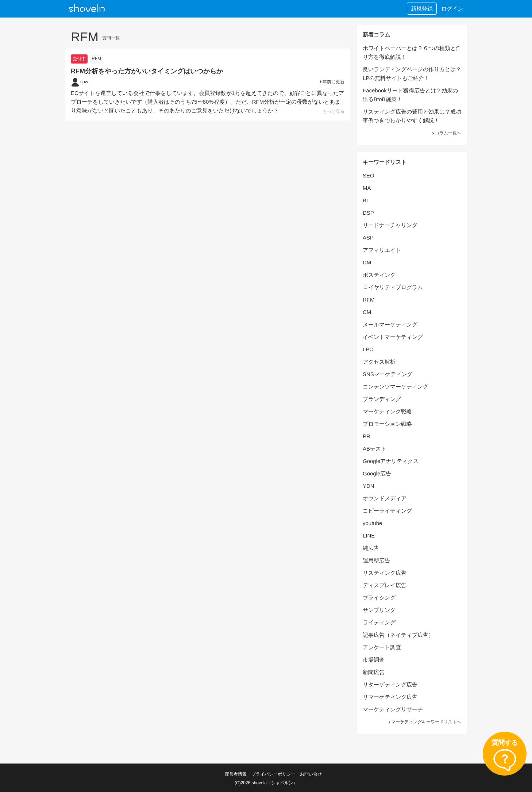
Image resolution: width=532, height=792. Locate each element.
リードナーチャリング (390, 225)
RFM (96, 59)
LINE (369, 535)
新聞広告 (374, 672)
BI (365, 200)
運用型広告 (376, 560)
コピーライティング (387, 511)
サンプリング (379, 610)
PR (367, 436)
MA (367, 188)
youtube (372, 523)
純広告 (371, 548)
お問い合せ (311, 774)
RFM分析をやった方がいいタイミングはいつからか (147, 71)
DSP (368, 213)
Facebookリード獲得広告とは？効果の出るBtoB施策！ (410, 95)
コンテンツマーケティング (396, 387)
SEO (369, 175)
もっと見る (334, 111)
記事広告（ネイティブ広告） (398, 635)
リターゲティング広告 (390, 684)
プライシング (379, 598)
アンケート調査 (382, 647)
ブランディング (382, 399)
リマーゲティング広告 (390, 697)
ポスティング (379, 275)
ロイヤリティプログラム (393, 287)
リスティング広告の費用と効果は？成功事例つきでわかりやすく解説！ (412, 116)
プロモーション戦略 (387, 424)
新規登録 (422, 9)
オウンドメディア (385, 498)
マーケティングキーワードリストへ (424, 722)
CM (367, 312)
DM (367, 262)
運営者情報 (236, 774)
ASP (368, 238)
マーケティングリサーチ (393, 709)
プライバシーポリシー (273, 774)
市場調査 (374, 660)
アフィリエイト (382, 250)
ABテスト (375, 449)
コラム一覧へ (446, 133)
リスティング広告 (385, 573)
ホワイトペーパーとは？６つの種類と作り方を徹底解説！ (412, 52)
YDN (369, 486)
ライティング (379, 622)
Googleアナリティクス (391, 461)
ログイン (452, 9)
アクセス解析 (379, 362)
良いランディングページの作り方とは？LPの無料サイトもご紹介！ (412, 74)
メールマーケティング (390, 324)
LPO (368, 349)
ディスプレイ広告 (385, 585)
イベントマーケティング (393, 337)
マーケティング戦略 (387, 411)
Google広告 (377, 473)
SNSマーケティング (388, 374)
